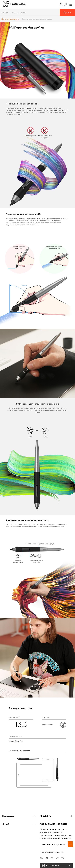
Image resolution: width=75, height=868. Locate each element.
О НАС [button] (19, 824)
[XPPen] (15, 4)
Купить (67, 12)
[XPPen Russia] (63, 858)
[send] (70, 844)
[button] (61, 4)
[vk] (52, 858)
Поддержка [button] (19, 816)
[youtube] (42, 858)
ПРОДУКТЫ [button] (56, 816)
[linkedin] (57, 858)
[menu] (70, 4)
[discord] (47, 858)
